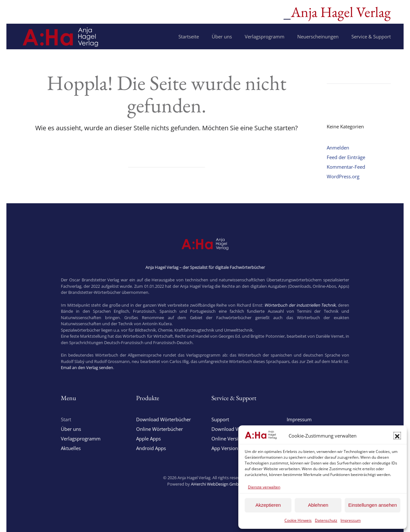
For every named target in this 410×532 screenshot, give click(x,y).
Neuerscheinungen (318, 36)
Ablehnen (318, 505)
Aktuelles (71, 448)
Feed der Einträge (346, 157)
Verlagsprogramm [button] (265, 36)
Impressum (351, 520)
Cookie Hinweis (298, 520)
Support (220, 419)
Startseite (189, 36)
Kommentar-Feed (346, 167)
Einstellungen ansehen (373, 505)
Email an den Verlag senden (87, 367)
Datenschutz (326, 520)
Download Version (232, 429)
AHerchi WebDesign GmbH (216, 484)
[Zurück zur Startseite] (61, 36)
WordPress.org (343, 176)
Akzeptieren (268, 505)
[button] (397, 436)
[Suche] (167, 161)
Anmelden (338, 148)
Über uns (222, 36)
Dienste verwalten (264, 487)
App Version (225, 448)
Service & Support (371, 36)
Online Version (228, 439)
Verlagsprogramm (81, 439)
